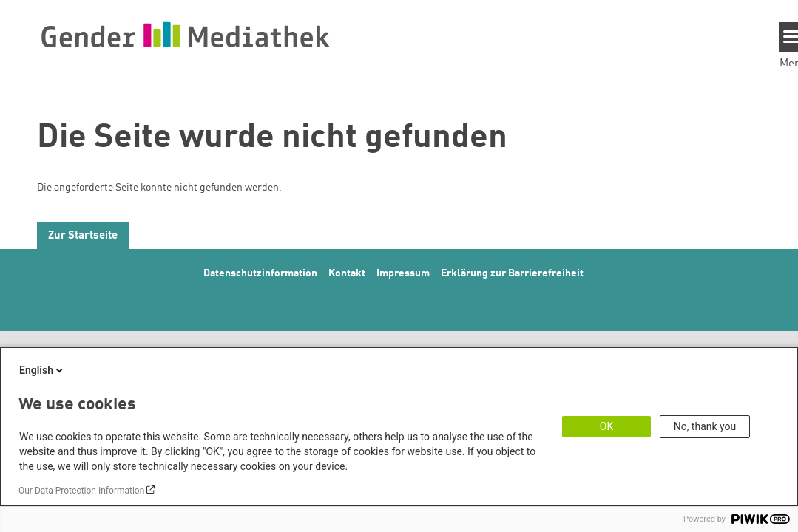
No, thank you (705, 426)
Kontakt (347, 273)
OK (606, 426)
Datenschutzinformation (260, 273)
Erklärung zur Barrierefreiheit (512, 273)
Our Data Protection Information (81, 491)
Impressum (403, 273)
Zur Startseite (83, 236)
